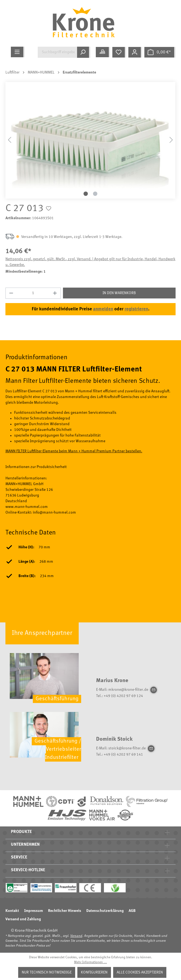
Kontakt (12, 911)
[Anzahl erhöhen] (55, 293)
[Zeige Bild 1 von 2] (86, 194)
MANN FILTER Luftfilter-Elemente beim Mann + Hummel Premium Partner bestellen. (74, 451)
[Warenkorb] (160, 52)
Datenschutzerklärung (105, 911)
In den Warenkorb (119, 293)
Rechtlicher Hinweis (65, 911)
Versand (76, 936)
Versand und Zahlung (23, 919)
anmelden (103, 309)
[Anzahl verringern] (11, 293)
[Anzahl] (33, 293)
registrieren (136, 309)
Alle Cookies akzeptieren (140, 972)
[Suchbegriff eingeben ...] (57, 52)
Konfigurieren (94, 972)
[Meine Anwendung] (103, 52)
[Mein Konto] (135, 52)
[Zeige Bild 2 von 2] (95, 194)
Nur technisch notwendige (47, 972)
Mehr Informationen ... (90, 962)
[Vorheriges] (9, 140)
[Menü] (18, 52)
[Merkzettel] (119, 52)
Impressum (34, 911)
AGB (132, 911)
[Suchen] (84, 52)
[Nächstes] (171, 140)
